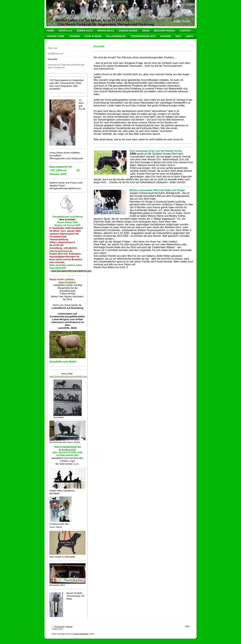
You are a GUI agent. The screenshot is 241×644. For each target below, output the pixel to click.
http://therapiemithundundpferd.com (68, 376)
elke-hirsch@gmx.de (61, 251)
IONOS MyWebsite (81, 634)
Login (187, 626)
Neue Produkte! (67, 282)
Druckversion (58, 627)
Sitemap (69, 627)
